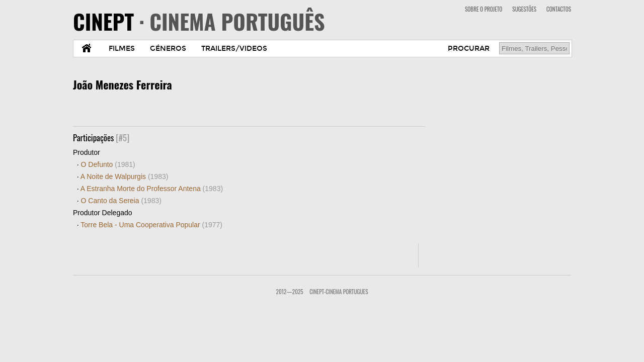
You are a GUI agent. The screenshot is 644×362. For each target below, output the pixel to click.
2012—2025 (290, 292)
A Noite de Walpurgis (125, 176)
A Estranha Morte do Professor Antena (152, 189)
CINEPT (199, 21)
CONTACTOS (559, 9)
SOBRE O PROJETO (484, 9)
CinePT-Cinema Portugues (339, 292)
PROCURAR (469, 49)
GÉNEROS (168, 49)
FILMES (122, 49)
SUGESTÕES (524, 9)
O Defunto (108, 164)
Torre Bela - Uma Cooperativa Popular (151, 225)
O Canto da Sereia (121, 201)
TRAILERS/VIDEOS (234, 49)
